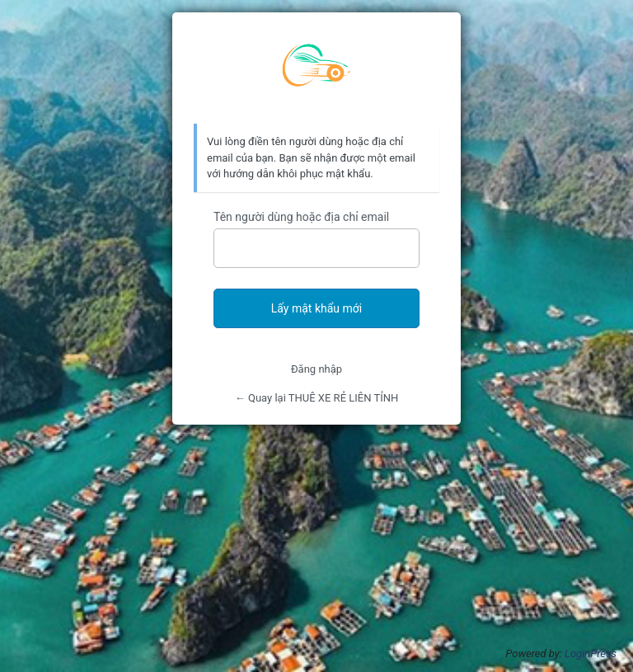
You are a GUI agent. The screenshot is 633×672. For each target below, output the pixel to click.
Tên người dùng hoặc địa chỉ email (301, 217)
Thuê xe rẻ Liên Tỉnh (316, 68)
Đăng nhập (316, 369)
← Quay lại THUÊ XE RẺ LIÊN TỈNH (317, 398)
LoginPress (591, 653)
